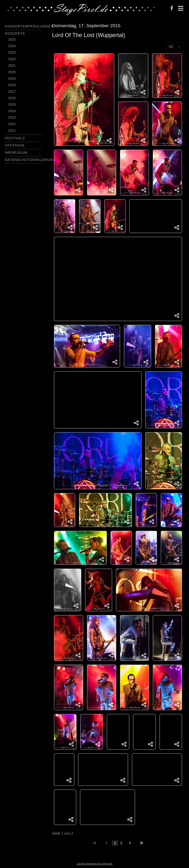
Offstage (15, 145)
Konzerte (15, 33)
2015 (12, 104)
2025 (12, 39)
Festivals (15, 138)
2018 (12, 85)
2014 (12, 111)
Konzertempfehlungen (29, 26)
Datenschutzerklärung (30, 160)
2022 (12, 59)
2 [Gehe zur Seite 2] (121, 843)
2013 (12, 117)
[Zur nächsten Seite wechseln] (130, 843)
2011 (12, 130)
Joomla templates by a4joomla (95, 864)
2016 (12, 98)
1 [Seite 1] (115, 843)
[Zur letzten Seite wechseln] (141, 843)
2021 (12, 65)
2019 (12, 78)
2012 (12, 124)
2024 (12, 46)
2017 (12, 91)
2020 (12, 72)
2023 (12, 52)
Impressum (16, 153)
